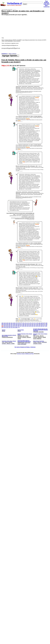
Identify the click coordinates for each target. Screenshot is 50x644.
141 (12, 326)
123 (7, 327)
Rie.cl (33, 354)
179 (16, 323)
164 (5, 325)
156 (23, 325)
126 (46, 326)
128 (41, 326)
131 (35, 326)
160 (14, 325)
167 (44, 323)
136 (23, 326)
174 (28, 323)
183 (7, 323)
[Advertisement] (21, 26)
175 (26, 323)
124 (5, 327)
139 (16, 326)
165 (3, 325)
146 (46, 325)
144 (5, 326)
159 (16, 325)
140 (14, 326)
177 (21, 323)
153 (30, 325)
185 (3, 323)
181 (12, 323)
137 (21, 326)
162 (9, 325)
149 (39, 325)
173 (30, 323)
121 (12, 327)
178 (19, 323)
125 (3, 327)
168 (42, 323)
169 (39, 323)
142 (9, 326)
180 (14, 323)
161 (12, 325)
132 (32, 326)
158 (19, 325)
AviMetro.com (28, 354)
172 (32, 323)
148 (42, 325)
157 (21, 325)
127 (44, 326)
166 (46, 323)
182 (9, 323)
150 (37, 325)
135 (25, 326)
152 (32, 325)
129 (39, 326)
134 (28, 326)
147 (44, 325)
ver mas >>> (25, 336)
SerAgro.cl (19, 354)
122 (9, 327)
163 (7, 325)
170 (37, 323)
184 (5, 323)
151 (35, 325)
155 (26, 325)
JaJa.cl (23, 354)
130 (37, 326)
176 (23, 323)
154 (28, 325)
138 (18, 326)
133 (30, 326)
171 (35, 323)
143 (7, 326)
